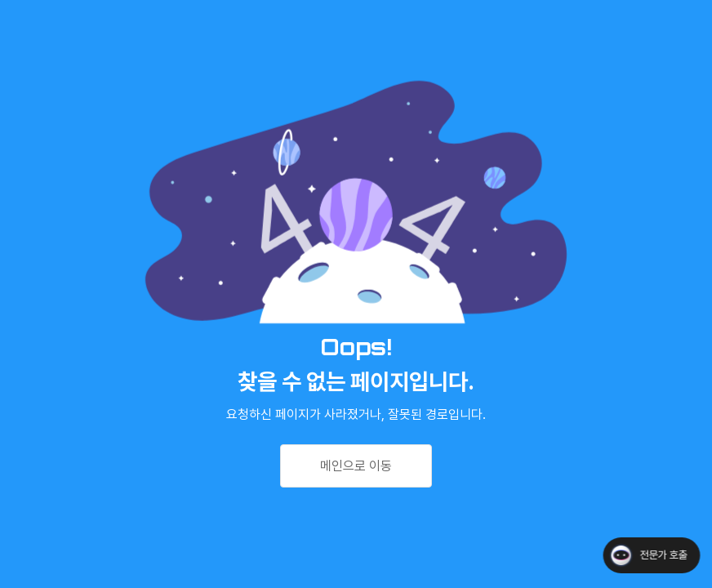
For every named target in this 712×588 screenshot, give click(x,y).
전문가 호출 (663, 555)
